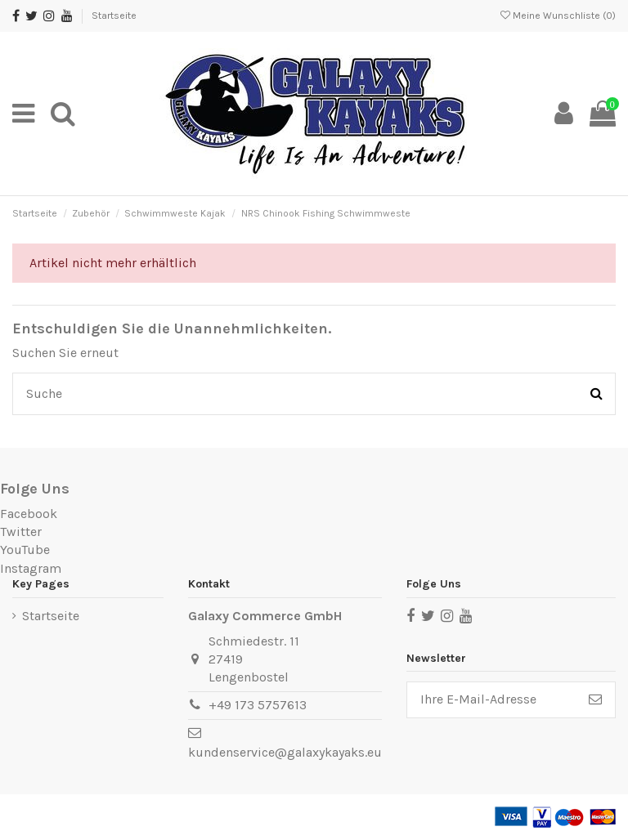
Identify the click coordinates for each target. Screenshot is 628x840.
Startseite (114, 16)
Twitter (21, 532)
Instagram (31, 568)
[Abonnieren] (595, 700)
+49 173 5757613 (258, 705)
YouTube (25, 550)
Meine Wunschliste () (558, 16)
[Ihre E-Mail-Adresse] (491, 700)
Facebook (29, 514)
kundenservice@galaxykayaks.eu (285, 752)
